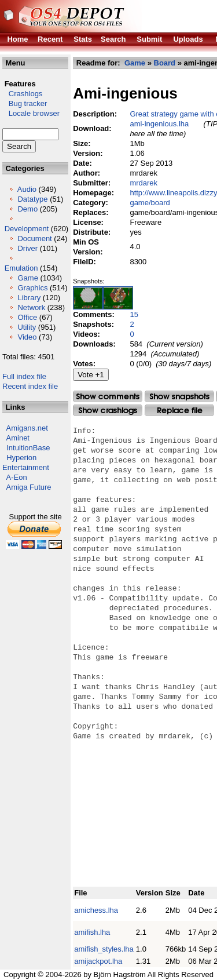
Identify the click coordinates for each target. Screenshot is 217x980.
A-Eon (17, 477)
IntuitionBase (28, 448)
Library (29, 298)
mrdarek (144, 183)
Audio (27, 189)
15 (134, 314)
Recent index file (30, 386)
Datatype (32, 199)
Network (31, 307)
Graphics (32, 288)
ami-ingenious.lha (159, 124)
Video (27, 337)
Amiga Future (29, 487)
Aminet (18, 438)
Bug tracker (25, 103)
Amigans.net (27, 428)
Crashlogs (22, 94)
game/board (150, 203)
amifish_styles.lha (104, 949)
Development (27, 229)
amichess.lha (96, 910)
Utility (27, 327)
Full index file (24, 376)
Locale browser (31, 113)
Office (27, 317)
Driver (27, 248)
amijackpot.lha (98, 961)
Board (165, 63)
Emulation (21, 268)
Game (27, 278)
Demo (27, 209)
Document (34, 238)
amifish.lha (92, 932)
